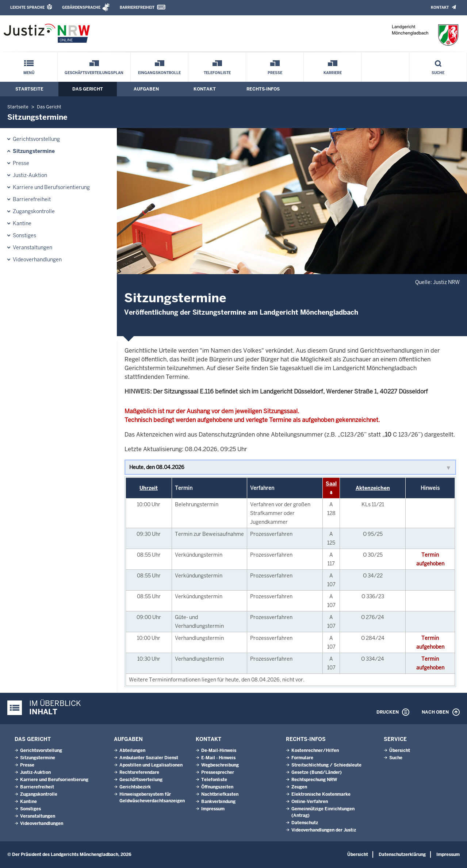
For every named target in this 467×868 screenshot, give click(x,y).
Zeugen (299, 787)
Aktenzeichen (373, 488)
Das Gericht (88, 89)
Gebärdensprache (81, 7)
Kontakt (440, 7)
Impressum (213, 809)
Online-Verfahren (310, 802)
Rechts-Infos (263, 89)
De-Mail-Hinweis (219, 750)
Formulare (302, 758)
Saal (331, 484)
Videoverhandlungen (37, 260)
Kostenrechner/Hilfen (315, 750)
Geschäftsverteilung (141, 780)
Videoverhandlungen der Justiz (324, 830)
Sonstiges (24, 235)
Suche (438, 73)
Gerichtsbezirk (135, 787)
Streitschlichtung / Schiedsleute (326, 765)
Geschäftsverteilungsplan (94, 73)
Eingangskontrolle (159, 73)
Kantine (22, 223)
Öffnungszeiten (217, 787)
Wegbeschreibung (220, 765)
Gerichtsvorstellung (36, 139)
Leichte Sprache (27, 7)
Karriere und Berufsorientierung (51, 187)
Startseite (29, 89)
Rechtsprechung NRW (314, 780)
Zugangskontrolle (34, 211)
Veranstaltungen (32, 247)
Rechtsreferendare (139, 772)
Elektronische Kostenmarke (321, 794)
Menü (29, 73)
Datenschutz (305, 823)
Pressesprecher (218, 772)
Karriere (333, 73)
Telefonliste (217, 73)
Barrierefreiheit (137, 7)
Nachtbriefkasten (220, 794)
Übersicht (400, 750)
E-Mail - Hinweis (218, 758)
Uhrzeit (149, 488)
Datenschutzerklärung (402, 854)
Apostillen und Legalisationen (151, 765)
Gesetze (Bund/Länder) (317, 772)
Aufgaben (146, 89)
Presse (275, 73)
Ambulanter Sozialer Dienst (149, 758)
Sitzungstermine (34, 151)
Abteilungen (132, 750)
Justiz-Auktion (30, 175)
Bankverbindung (218, 802)
